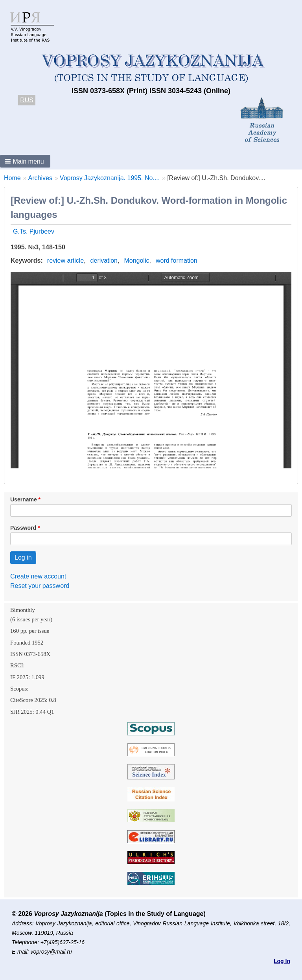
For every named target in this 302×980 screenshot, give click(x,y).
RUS (27, 100)
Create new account (38, 576)
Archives (40, 178)
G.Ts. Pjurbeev (34, 231)
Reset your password (40, 586)
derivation (104, 261)
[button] (25, 161)
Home (12, 178)
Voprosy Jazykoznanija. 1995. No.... (110, 178)
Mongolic (136, 261)
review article (65, 261)
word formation (177, 261)
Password (23, 528)
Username (24, 499)
